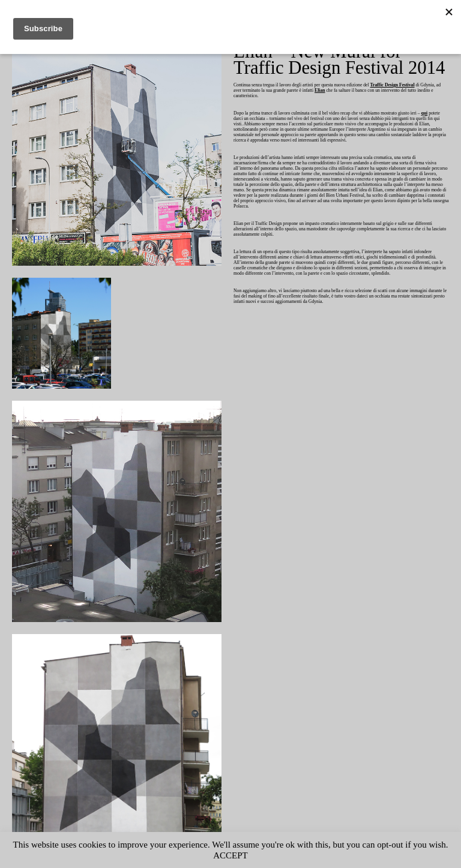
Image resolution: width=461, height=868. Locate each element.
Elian (357, 91)
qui (240, 119)
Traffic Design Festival (415, 85)
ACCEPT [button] (255, 855)
